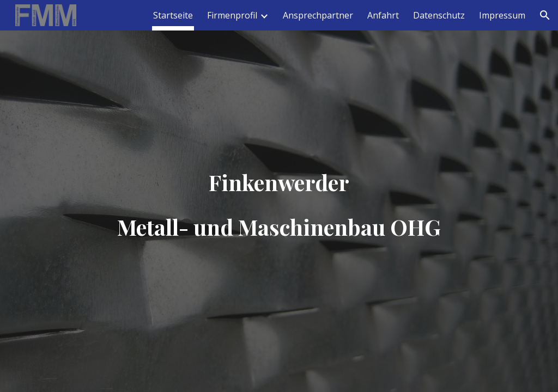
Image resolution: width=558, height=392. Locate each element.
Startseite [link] (173, 15)
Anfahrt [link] (383, 15)
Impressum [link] (502, 15)
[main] (279, 196)
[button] (545, 15)
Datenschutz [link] (439, 15)
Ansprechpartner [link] (318, 15)
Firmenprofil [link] (232, 15)
